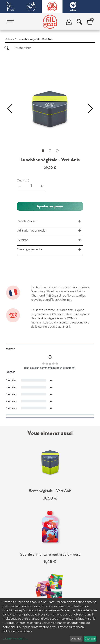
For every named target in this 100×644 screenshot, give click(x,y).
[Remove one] (20, 114)
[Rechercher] (7, 48)
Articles (9, 39)
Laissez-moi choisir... (15, 639)
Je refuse (76, 639)
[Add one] (42, 114)
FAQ (47, 578)
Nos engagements (52, 583)
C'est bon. (90, 639)
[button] (50, 135)
